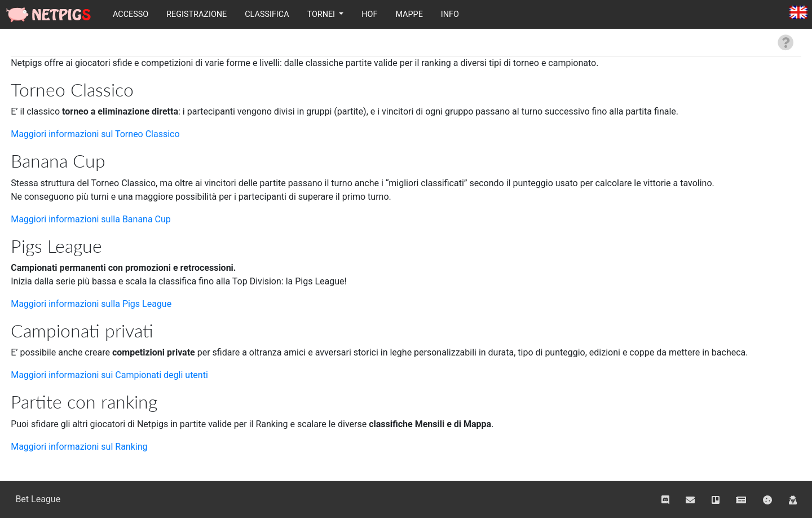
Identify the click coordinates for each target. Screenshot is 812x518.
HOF (369, 14)
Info (450, 14)
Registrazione (197, 14)
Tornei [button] (322, 14)
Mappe (409, 14)
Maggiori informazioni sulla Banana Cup (91, 219)
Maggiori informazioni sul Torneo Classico (95, 134)
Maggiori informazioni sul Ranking (79, 447)
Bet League (38, 499)
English (798, 13)
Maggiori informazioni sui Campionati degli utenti (109, 375)
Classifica (267, 14)
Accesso (131, 14)
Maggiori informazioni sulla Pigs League (91, 304)
